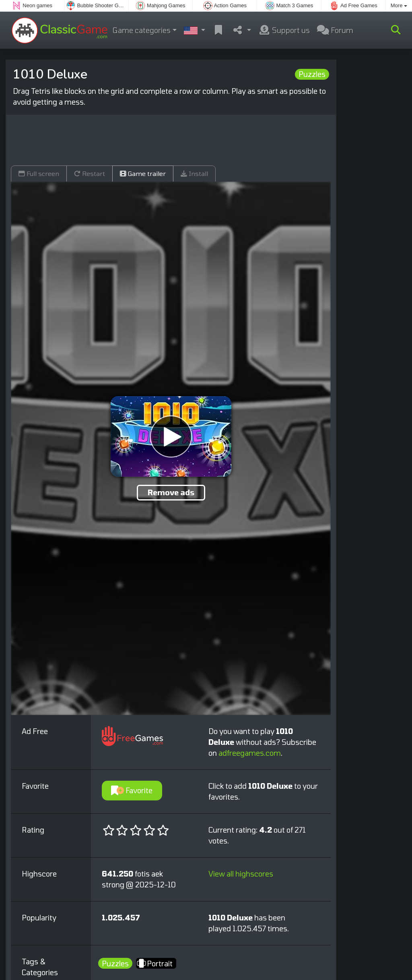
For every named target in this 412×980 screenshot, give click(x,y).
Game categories (142, 30)
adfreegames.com (250, 753)
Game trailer (143, 173)
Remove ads (171, 492)
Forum (335, 30)
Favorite (132, 790)
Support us (284, 30)
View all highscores (241, 874)
